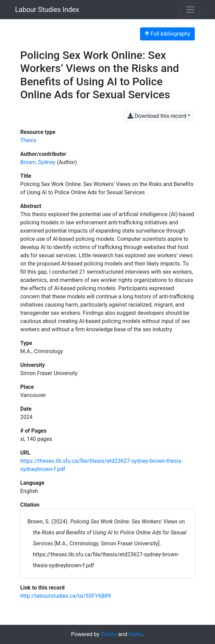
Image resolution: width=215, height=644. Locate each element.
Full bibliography (167, 34)
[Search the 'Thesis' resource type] (28, 140)
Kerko (135, 634)
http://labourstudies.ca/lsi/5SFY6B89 (66, 596)
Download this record (157, 116)
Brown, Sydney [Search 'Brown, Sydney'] (38, 162)
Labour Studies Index (47, 10)
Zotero (109, 634)
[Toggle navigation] (190, 10)
